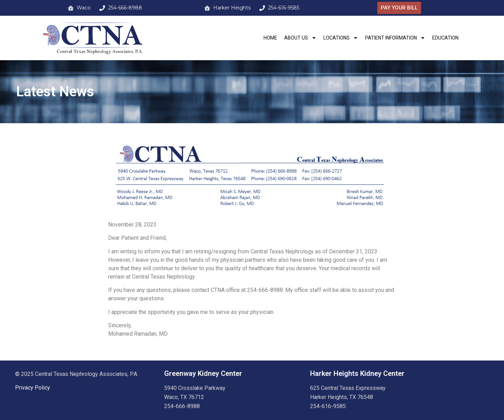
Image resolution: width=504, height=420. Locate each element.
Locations (341, 38)
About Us (300, 38)
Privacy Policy (33, 388)
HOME (270, 38)
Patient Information (395, 38)
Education (445, 38)
